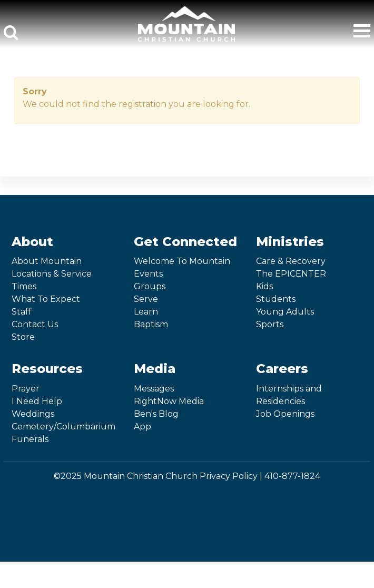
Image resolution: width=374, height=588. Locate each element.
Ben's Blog (156, 414)
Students (276, 299)
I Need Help (37, 401)
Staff (22, 312)
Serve (146, 299)
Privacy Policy (229, 476)
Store (23, 337)
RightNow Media (169, 401)
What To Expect (46, 299)
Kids (264, 286)
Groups (150, 286)
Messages (154, 389)
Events (148, 274)
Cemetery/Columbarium (63, 427)
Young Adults (285, 312)
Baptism (151, 324)
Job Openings (285, 414)
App (142, 427)
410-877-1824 (292, 476)
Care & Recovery (291, 261)
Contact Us (35, 324)
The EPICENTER (291, 274)
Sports (270, 324)
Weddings (33, 414)
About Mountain (47, 261)
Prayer (26, 389)
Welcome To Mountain (182, 261)
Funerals (30, 439)
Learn (146, 312)
